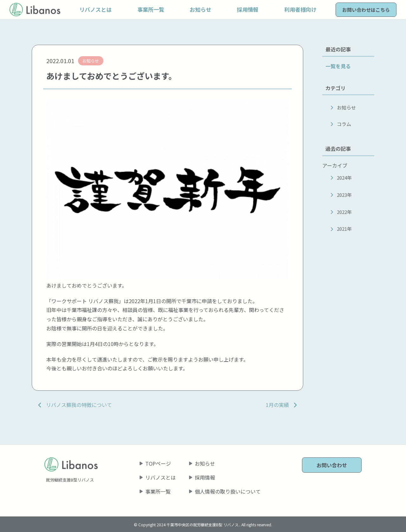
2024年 (344, 178)
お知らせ (346, 107)
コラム (344, 124)
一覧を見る (338, 66)
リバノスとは (160, 477)
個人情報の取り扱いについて (228, 491)
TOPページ (158, 463)
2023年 (344, 195)
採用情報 (205, 477)
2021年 (344, 229)
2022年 (344, 212)
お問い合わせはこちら (366, 10)
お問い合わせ (332, 465)
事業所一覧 (158, 491)
